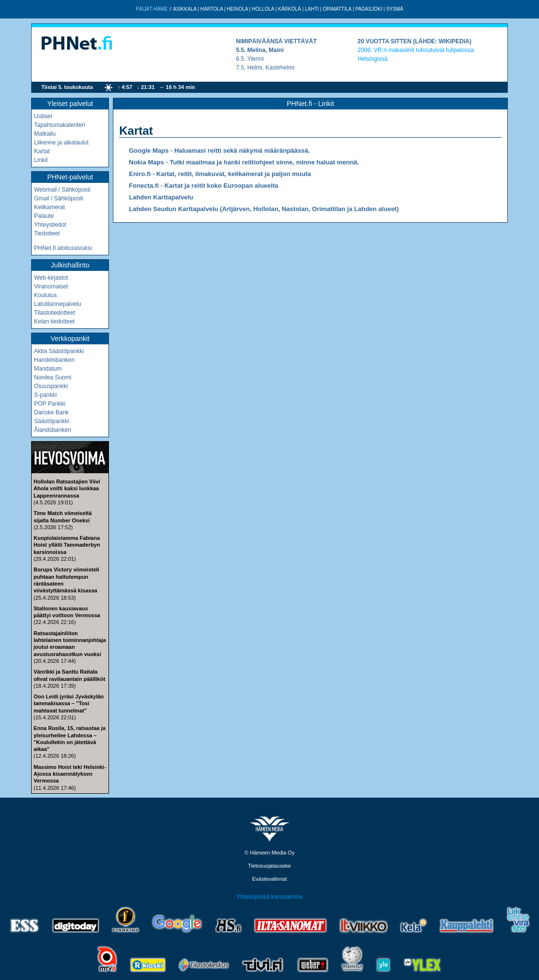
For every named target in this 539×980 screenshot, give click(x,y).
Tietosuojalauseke (269, 866)
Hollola (263, 9)
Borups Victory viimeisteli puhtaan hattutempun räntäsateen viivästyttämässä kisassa (66, 580)
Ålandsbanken (53, 430)
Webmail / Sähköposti (62, 190)
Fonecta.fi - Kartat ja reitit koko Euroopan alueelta (204, 186)
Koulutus (45, 295)
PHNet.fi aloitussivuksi (63, 248)
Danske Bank (51, 412)
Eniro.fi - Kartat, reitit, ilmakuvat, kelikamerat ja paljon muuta (220, 174)
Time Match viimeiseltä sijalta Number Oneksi (63, 517)
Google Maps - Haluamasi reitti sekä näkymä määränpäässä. (219, 151)
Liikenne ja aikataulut (61, 143)
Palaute (44, 216)
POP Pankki (50, 404)
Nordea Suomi (53, 377)
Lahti (312, 9)
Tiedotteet (47, 233)
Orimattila (337, 9)
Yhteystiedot (50, 225)
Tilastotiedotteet (54, 313)
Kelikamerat (49, 207)
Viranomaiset (51, 286)
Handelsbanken (54, 360)
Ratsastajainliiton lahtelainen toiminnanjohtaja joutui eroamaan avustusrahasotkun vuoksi (70, 644)
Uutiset (43, 116)
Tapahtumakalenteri (60, 125)
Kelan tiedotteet (54, 321)
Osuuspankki (51, 386)
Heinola (237, 9)
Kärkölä (290, 9)
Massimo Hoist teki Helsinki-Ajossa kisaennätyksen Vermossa (70, 774)
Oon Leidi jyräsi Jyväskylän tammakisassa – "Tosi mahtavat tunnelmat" (69, 704)
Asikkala (185, 9)
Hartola (212, 9)
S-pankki (45, 395)
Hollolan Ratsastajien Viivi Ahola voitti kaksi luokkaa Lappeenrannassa (67, 489)
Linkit (41, 160)
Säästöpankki (52, 421)
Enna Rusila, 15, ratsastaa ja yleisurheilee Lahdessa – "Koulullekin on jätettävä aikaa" (70, 739)
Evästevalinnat (269, 879)
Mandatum (48, 369)
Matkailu (45, 134)
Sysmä (395, 9)
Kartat (42, 151)
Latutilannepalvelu (58, 304)
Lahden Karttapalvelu (161, 197)
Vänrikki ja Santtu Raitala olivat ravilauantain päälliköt (69, 675)
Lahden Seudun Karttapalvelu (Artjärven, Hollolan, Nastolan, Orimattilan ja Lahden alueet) (264, 209)
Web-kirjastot (51, 278)
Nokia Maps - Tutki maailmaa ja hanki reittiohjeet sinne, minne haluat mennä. (244, 162)
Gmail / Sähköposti (59, 198)
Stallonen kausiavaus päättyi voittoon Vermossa (67, 612)
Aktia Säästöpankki (59, 351)
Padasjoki (368, 9)
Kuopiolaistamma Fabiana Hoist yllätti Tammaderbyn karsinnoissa (67, 545)
